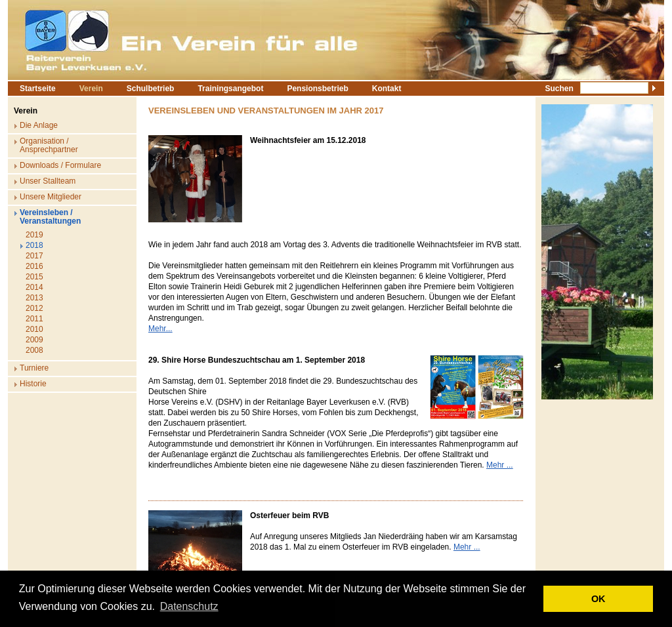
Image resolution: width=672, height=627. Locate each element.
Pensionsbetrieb (317, 89)
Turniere (34, 368)
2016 (34, 266)
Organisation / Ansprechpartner (49, 145)
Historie (33, 384)
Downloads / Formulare (60, 165)
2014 (34, 287)
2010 (34, 329)
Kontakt (387, 89)
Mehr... (160, 329)
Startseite (38, 89)
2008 (34, 350)
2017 (34, 256)
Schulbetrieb (151, 89)
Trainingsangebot (230, 89)
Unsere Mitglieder (51, 197)
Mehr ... (500, 465)
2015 (34, 277)
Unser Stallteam (48, 181)
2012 (34, 308)
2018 (34, 245)
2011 (34, 319)
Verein (91, 89)
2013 (34, 298)
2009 (34, 340)
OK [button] (598, 599)
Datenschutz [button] (189, 606)
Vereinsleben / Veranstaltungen (50, 217)
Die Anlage (39, 125)
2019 (34, 235)
